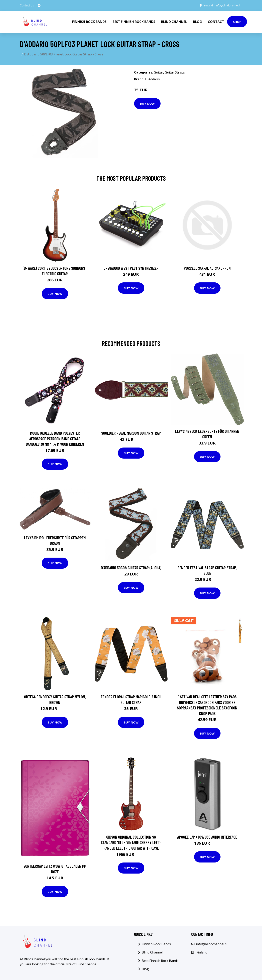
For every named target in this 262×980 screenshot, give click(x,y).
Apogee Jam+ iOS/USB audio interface (207, 836)
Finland (205, 5)
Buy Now (147, 103)
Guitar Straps (175, 72)
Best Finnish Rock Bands (134, 21)
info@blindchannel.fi (226, 5)
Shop (237, 21)
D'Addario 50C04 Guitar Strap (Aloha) (131, 567)
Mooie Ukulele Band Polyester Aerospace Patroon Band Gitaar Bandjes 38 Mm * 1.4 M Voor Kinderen (55, 438)
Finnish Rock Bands (89, 21)
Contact (216, 21)
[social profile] (39, 5)
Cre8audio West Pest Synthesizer (131, 267)
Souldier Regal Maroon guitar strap (131, 432)
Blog (197, 21)
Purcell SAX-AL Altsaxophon (207, 267)
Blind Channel (174, 21)
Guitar (158, 72)
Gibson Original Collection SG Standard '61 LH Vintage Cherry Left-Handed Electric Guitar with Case (131, 842)
